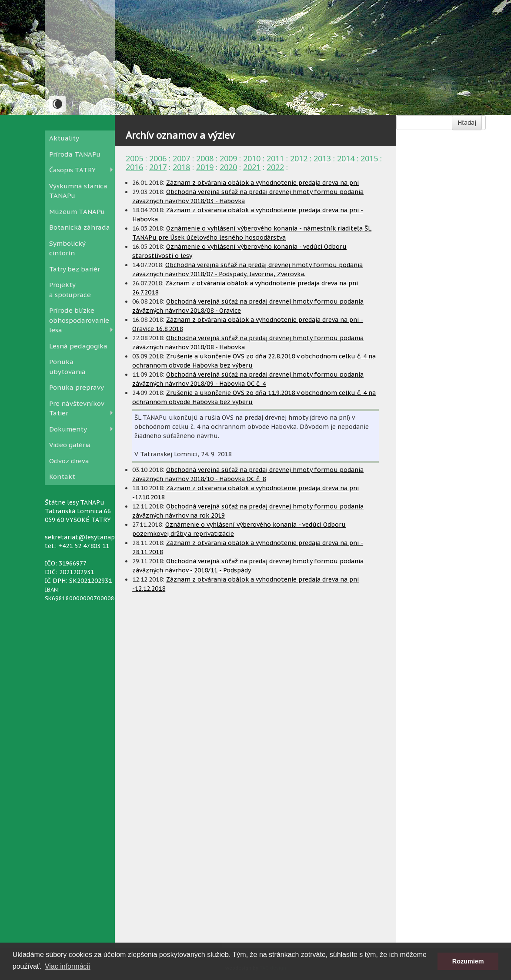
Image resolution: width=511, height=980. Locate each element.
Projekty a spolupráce (70, 290)
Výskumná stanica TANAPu (78, 191)
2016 (134, 167)
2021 (252, 167)
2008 (205, 158)
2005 (134, 158)
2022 (275, 167)
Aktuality (64, 138)
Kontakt (62, 477)
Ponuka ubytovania (67, 367)
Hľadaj (467, 123)
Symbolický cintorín (67, 248)
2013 (322, 158)
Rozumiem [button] (468, 961)
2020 (228, 167)
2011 (275, 158)
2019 (205, 167)
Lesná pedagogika (78, 346)
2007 (181, 158)
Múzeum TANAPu (77, 212)
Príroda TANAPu (75, 154)
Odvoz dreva (69, 461)
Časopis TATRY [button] (72, 170)
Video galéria (70, 445)
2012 (299, 158)
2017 (158, 167)
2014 (346, 158)
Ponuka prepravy (77, 387)
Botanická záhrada (80, 227)
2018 (181, 167)
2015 (369, 158)
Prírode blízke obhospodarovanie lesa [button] (79, 320)
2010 (252, 158)
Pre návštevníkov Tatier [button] (77, 408)
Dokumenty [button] (68, 429)
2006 (158, 158)
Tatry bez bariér (75, 269)
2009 (228, 158)
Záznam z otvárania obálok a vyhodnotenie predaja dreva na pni (262, 183)
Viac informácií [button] (68, 966)
